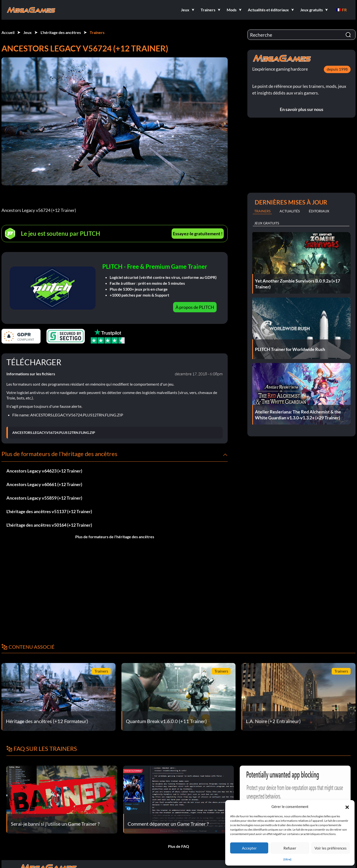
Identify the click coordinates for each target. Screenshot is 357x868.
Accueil (8, 32)
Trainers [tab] (262, 211)
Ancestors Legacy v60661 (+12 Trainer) (44, 484)
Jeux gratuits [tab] (267, 223)
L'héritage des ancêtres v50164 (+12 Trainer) (49, 525)
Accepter (249, 848)
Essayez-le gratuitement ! (198, 234)
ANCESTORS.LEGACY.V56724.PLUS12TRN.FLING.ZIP (54, 433)
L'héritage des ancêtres (61, 32)
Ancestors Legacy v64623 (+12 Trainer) (44, 471)
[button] (347, 806)
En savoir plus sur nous (302, 109)
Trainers (97, 32)
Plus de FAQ (178, 846)
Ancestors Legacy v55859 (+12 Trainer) (44, 498)
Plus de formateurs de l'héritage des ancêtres (115, 537)
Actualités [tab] (290, 211)
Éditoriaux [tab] (319, 211)
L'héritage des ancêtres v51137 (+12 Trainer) (49, 511)
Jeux (28, 32)
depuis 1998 (337, 69)
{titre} (287, 859)
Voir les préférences (331, 848)
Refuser (290, 848)
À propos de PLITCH (195, 307)
